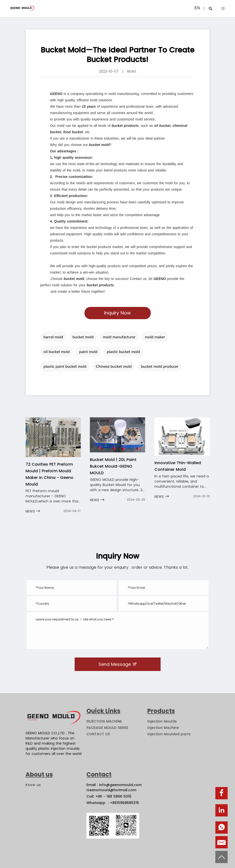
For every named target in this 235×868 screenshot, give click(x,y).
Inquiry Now (117, 313)
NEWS (33, 511)
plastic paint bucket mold (65, 366)
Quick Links (103, 711)
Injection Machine (163, 728)
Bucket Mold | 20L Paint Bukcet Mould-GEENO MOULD (113, 466)
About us (39, 774)
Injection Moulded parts (169, 734)
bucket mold (83, 337)
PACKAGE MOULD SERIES (107, 728)
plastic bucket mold (123, 351)
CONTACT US (98, 734)
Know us (33, 785)
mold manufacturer (119, 337)
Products (161, 711)
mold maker (155, 337)
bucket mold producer (160, 366)
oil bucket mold (57, 351)
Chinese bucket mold (114, 366)
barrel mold (53, 337)
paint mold (88, 351)
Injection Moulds (162, 721)
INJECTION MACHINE (104, 721)
